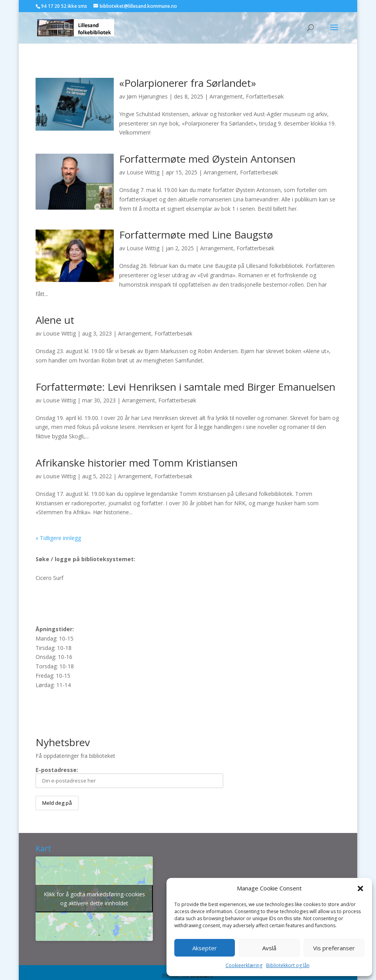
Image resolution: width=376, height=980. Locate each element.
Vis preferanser (334, 948)
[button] (360, 888)
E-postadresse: (129, 777)
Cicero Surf (49, 578)
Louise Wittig (143, 172)
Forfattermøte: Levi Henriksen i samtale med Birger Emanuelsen (185, 387)
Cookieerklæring (244, 965)
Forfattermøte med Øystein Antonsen (207, 159)
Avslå (269, 948)
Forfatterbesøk (265, 96)
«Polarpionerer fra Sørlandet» (188, 83)
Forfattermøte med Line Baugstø (196, 235)
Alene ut (55, 320)
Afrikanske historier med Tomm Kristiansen (137, 463)
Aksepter (205, 948)
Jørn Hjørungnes (147, 96)
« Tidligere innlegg (58, 538)
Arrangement (226, 96)
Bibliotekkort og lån (288, 965)
